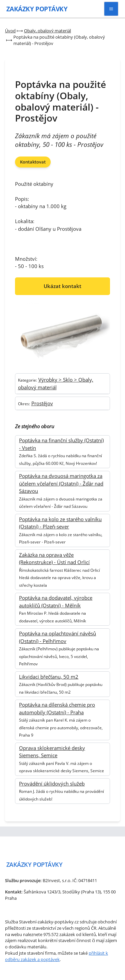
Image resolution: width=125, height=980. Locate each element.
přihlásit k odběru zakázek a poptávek (56, 956)
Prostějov (42, 403)
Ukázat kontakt (62, 286)
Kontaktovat (33, 162)
